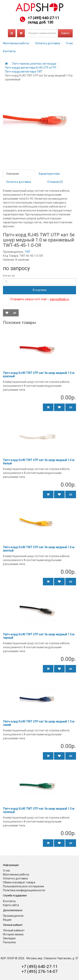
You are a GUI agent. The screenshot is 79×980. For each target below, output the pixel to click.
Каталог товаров (12, 33)
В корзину (40, 290)
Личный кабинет (14, 930)
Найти (65, 33)
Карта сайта (11, 905)
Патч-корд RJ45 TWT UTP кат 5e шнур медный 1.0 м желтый (39, 549)
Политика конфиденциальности (24, 890)
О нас (69, 43)
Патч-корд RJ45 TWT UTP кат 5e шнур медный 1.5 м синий (39, 723)
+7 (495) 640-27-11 (43, 18)
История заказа (13, 934)
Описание (13, 174)
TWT (28, 252)
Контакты (9, 51)
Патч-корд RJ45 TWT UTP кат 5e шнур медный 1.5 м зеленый (39, 810)
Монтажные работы (16, 43)
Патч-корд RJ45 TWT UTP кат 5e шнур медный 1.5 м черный (39, 636)
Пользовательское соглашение (24, 886)
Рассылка (9, 942)
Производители (13, 916)
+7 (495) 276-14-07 (39, 972)
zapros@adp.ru (59, 299)
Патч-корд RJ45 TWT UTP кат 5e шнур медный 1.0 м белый (39, 462)
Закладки (9, 938)
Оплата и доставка (48, 43)
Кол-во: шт (9, 276)
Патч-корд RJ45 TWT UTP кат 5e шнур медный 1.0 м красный (39, 375)
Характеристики (49, 174)
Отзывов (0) (55, 182)
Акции (7, 920)
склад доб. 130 (41, 22)
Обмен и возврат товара (19, 882)
